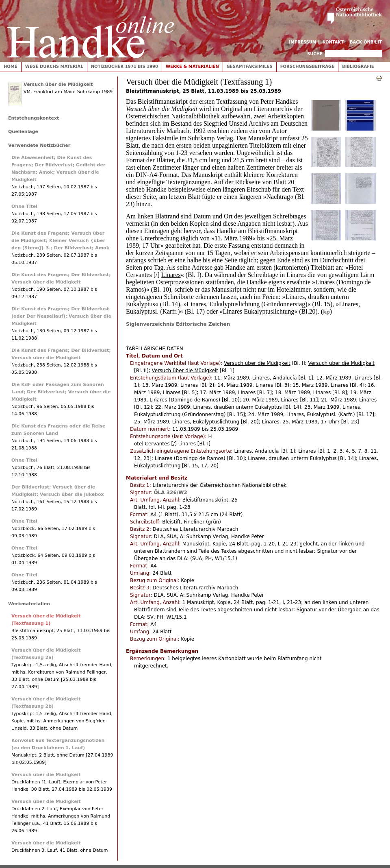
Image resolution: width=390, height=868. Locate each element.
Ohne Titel (24, 206)
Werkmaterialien (29, 604)
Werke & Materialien (192, 67)
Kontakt (333, 42)
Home (11, 67)
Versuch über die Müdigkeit (58, 84)
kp (326, 312)
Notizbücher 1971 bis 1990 (125, 67)
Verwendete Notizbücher (39, 145)
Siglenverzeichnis (151, 324)
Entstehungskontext (34, 118)
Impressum (303, 42)
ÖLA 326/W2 (170, 493)
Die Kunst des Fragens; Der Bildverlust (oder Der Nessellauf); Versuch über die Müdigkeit (61, 316)
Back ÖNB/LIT (366, 42)
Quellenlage (23, 132)
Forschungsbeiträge (307, 67)
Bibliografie (358, 67)
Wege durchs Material (54, 67)
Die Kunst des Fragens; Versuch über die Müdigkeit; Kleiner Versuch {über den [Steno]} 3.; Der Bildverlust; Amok (60, 241)
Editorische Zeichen (203, 324)
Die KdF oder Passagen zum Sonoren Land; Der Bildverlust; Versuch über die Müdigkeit (61, 392)
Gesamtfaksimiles (250, 67)
